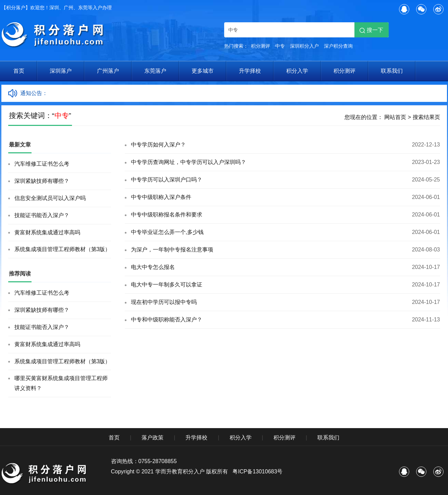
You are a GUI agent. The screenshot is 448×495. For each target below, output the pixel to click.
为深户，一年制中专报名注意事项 (172, 250)
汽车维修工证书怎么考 (42, 164)
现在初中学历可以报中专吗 (164, 302)
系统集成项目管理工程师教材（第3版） (63, 249)
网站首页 (395, 117)
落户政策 (153, 438)
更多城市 (203, 71)
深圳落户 (61, 71)
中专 (280, 46)
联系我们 (392, 71)
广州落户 (108, 71)
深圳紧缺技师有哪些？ (42, 181)
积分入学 (297, 71)
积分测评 (261, 46)
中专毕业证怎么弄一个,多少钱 (167, 232)
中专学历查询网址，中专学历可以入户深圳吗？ (189, 162)
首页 (19, 71)
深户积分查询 (338, 46)
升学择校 (250, 71)
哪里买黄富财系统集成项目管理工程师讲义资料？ (61, 383)
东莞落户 (155, 71)
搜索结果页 (426, 117)
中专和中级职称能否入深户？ (167, 320)
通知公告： (34, 93)
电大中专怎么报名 (153, 267)
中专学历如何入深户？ (158, 145)
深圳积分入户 (304, 46)
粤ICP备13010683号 (257, 472)
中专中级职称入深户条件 (161, 197)
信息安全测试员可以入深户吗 (50, 198)
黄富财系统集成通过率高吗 (47, 232)
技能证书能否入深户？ (42, 215)
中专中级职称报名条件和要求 (167, 215)
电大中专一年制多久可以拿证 (167, 285)
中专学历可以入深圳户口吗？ (167, 180)
